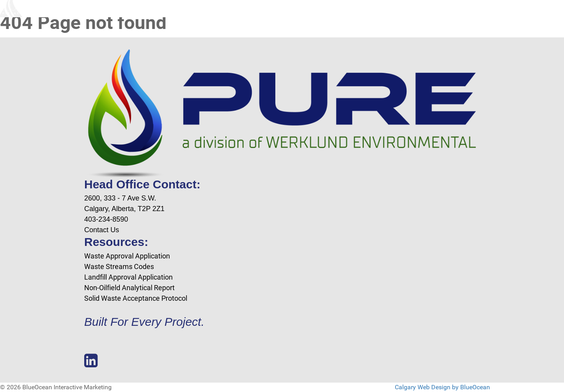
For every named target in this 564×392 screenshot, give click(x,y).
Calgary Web (412, 387)
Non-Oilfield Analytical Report (129, 288)
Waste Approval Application (127, 256)
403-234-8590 (106, 219)
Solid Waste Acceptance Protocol (136, 298)
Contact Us (102, 230)
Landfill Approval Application (128, 277)
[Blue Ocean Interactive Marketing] (29, 9)
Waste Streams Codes (119, 266)
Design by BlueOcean (461, 387)
